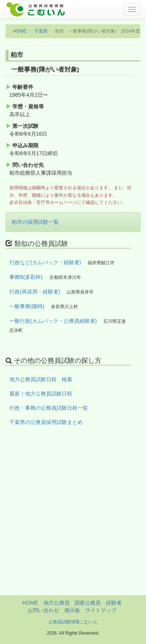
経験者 (114, 603)
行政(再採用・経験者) (35, 292)
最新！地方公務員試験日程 (41, 394)
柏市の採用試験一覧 (35, 222)
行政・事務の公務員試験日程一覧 (49, 408)
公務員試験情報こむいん (73, 622)
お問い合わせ (43, 610)
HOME (20, 31)
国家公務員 (88, 603)
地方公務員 (57, 603)
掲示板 (72, 610)
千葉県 (41, 31)
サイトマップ (101, 610)
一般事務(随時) (27, 306)
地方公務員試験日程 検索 (41, 379)
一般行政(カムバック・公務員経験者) (53, 321)
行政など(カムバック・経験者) (45, 262)
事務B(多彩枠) (26, 277)
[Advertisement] (73, 522)
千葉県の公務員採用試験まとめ (46, 422)
